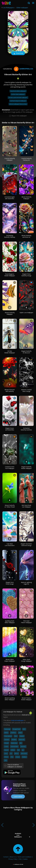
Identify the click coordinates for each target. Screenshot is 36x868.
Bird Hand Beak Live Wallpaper (26, 506)
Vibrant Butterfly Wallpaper (26, 198)
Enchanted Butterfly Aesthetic (26, 429)
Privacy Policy (13, 859)
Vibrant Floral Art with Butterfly (10, 390)
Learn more (18, 796)
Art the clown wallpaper (18, 94)
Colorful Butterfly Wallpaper (10, 159)
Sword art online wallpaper (18, 91)
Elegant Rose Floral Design (10, 583)
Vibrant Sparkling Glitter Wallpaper (10, 699)
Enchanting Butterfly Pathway (10, 236)
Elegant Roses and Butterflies (10, 429)
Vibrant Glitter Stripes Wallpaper (10, 660)
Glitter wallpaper (22, 8)
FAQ (20, 859)
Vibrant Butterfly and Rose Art (26, 236)
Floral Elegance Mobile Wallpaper (10, 275)
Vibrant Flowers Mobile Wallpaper (26, 699)
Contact (6, 857)
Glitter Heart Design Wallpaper (26, 660)
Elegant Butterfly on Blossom (26, 352)
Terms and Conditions (24, 857)
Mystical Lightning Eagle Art (26, 583)
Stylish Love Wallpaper (26, 313)
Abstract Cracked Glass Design (26, 390)
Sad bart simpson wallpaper (18, 101)
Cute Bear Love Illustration (10, 545)
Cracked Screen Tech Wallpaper (10, 468)
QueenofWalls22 (23, 69)
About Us (13, 857)
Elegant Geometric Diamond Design (26, 545)
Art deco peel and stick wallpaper (18, 98)
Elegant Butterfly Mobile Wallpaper (26, 468)
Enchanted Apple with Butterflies (10, 198)
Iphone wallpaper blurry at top (18, 104)
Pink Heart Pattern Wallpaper (26, 622)
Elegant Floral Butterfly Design (26, 275)
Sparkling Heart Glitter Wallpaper (10, 622)
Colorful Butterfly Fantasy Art (26, 159)
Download (18, 53)
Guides (25, 859)
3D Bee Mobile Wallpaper (10, 352)
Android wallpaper (18, 720)
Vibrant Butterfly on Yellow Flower (10, 506)
